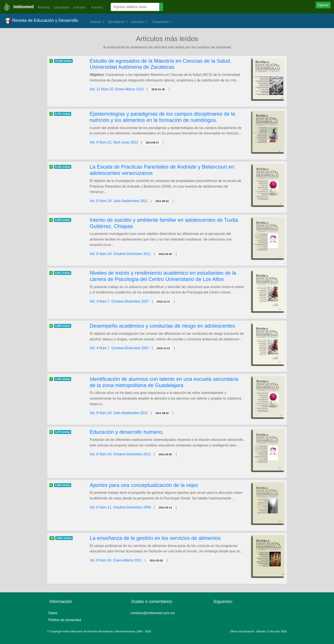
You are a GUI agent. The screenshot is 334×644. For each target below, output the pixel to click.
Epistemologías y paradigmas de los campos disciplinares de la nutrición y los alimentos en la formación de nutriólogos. (162, 117)
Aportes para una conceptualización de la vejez (144, 485)
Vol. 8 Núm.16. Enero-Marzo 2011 (116, 560)
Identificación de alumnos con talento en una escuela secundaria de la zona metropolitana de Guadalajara (164, 382)
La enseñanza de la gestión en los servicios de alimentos (155, 538)
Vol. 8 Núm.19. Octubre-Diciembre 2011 (120, 254)
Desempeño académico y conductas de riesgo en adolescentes (162, 326)
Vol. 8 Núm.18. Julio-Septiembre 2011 (119, 201)
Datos (53, 613)
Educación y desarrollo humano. (127, 432)
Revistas (43, 7)
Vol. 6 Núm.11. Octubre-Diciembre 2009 (120, 507)
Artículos (79, 7)
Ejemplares (62, 7)
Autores (96, 7)
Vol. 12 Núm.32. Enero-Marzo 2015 (117, 89)
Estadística (161, 22)
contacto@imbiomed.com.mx (153, 613)
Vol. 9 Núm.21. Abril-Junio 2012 (114, 142)
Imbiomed (24, 7)
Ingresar (323, 5)
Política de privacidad (65, 620)
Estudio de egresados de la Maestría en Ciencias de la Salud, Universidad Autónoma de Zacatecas (161, 64)
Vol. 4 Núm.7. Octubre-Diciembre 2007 (119, 301)
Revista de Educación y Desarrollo (41, 21)
